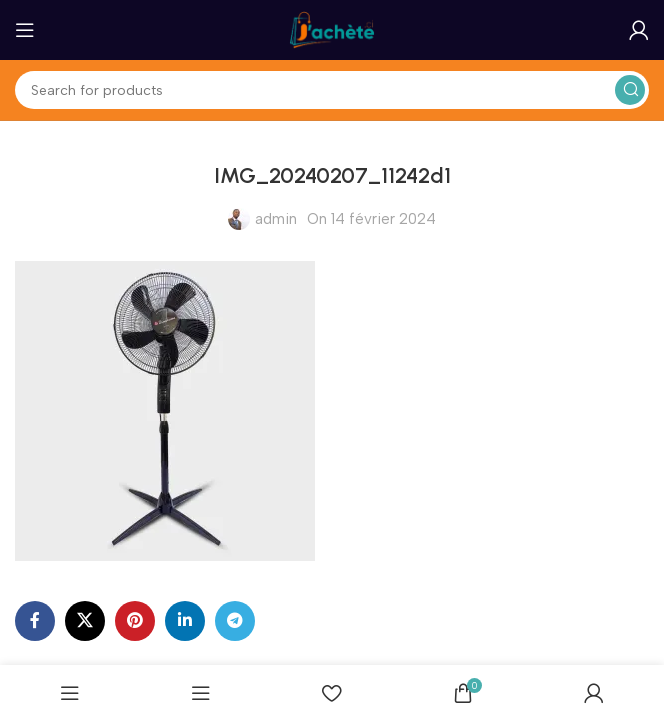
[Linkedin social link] (185, 621)
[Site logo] (332, 29)
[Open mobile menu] (25, 30)
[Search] (332, 90)
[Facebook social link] (35, 621)
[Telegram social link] (235, 621)
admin (276, 219)
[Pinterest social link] (135, 621)
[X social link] (85, 621)
